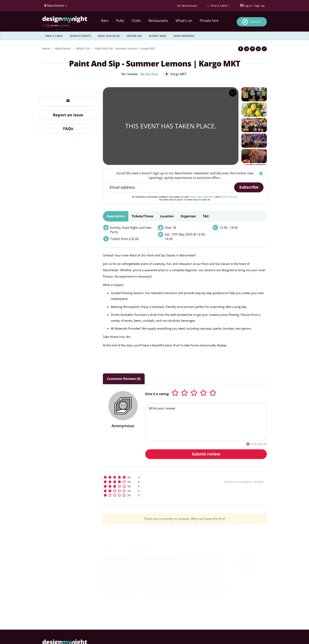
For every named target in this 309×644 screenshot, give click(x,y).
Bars (105, 21)
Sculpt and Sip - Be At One (120, 606)
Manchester (63, 48)
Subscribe (249, 187)
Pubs (120, 21)
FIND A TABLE (54, 36)
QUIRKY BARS (158, 36)
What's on (184, 21)
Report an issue (68, 115)
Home (46, 48)
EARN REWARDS (184, 36)
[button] (157, 477)
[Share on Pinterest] (252, 49)
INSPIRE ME (134, 36)
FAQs (68, 129)
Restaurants (158, 21)
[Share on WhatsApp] (258, 49)
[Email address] (170, 187)
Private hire (209, 21)
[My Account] (252, 6)
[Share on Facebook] (241, 49)
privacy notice (229, 197)
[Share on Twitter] (247, 49)
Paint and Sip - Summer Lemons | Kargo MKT (125, 48)
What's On (83, 48)
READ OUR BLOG (109, 36)
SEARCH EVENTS (80, 36)
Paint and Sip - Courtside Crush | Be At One (244, 608)
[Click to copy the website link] (264, 49)
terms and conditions (202, 197)
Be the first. (150, 74)
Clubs (136, 21)
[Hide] (261, 173)
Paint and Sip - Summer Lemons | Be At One (203, 608)
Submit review (206, 454)
